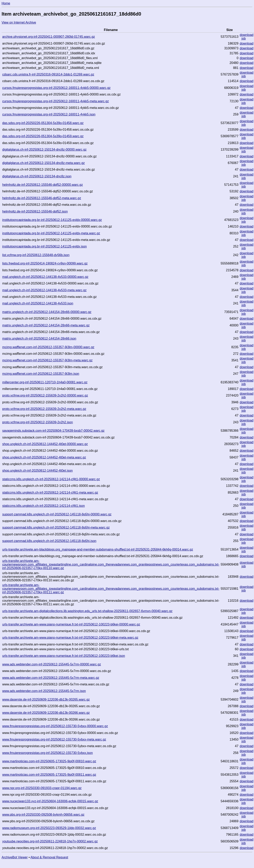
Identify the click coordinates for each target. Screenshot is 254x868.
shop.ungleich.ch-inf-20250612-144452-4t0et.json (37, 471)
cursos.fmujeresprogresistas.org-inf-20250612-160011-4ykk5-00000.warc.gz (56, 88)
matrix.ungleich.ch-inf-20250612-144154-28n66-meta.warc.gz (46, 325)
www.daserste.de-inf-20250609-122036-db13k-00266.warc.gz (46, 713)
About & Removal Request (49, 857)
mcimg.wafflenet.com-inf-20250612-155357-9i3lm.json (41, 374)
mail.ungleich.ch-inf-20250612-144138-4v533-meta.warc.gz (44, 290)
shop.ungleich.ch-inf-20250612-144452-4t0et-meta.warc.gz (44, 457)
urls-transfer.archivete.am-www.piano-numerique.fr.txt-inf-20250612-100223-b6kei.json (64, 656)
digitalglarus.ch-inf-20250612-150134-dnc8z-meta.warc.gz (43, 163)
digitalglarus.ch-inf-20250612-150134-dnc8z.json (37, 176)
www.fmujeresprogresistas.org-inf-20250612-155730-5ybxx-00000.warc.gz (55, 726)
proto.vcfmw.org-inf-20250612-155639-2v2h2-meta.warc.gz (44, 409)
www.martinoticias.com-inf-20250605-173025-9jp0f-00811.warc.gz (49, 775)
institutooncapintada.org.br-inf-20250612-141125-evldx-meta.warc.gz (51, 233)
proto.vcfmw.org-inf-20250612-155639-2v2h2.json (37, 422)
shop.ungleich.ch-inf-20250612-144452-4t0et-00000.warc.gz (45, 444)
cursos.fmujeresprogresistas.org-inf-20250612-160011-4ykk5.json (49, 114)
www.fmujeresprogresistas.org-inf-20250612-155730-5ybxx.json (47, 753)
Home (6, 3)
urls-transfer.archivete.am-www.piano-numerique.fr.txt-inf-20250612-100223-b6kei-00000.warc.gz (71, 624)
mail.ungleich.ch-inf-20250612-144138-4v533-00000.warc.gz (45, 277)
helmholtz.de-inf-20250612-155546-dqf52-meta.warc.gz (42, 198)
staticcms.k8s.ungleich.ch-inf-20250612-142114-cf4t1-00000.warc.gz (51, 479)
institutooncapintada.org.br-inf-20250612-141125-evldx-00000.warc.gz (52, 220)
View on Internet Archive (19, 22)
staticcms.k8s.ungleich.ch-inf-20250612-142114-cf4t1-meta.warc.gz (50, 493)
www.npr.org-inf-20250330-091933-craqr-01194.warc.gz (42, 788)
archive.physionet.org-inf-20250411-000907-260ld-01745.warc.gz (48, 37)
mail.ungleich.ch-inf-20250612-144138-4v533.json (38, 303)
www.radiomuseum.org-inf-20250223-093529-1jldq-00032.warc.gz (49, 828)
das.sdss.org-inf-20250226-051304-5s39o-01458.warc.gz (43, 123)
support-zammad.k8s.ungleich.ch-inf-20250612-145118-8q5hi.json (49, 541)
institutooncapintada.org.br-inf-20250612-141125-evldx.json (44, 246)
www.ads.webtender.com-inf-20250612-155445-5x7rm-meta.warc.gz (51, 678)
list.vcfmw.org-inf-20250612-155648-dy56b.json (36, 255)
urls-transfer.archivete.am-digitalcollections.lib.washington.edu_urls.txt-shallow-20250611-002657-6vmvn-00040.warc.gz (87, 611)
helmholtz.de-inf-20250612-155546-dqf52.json (35, 211)
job (243, 38)
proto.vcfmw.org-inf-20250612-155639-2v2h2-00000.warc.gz (45, 395)
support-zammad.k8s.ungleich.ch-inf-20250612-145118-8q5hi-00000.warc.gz (57, 514)
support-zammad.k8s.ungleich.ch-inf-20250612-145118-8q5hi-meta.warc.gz (56, 527)
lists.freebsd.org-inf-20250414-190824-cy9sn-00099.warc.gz (45, 263)
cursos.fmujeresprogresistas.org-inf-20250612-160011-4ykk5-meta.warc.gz (55, 101)
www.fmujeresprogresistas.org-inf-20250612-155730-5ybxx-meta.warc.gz (54, 739)
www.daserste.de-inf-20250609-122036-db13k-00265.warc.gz (46, 699)
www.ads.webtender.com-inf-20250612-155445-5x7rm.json (44, 691)
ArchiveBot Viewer (15, 857)
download (247, 35)
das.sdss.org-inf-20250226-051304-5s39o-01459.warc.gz (43, 136)
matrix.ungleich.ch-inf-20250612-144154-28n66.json (39, 339)
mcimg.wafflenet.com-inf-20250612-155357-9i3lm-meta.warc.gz (47, 360)
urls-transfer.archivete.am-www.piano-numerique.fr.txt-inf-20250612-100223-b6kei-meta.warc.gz (70, 638)
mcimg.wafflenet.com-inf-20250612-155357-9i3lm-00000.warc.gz (48, 347)
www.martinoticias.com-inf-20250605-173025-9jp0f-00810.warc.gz (49, 761)
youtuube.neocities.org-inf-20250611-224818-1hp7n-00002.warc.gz (50, 841)
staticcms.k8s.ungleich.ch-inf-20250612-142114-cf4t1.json (43, 506)
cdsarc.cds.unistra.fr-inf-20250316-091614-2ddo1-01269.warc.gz (48, 74)
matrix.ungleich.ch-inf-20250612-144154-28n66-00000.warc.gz (47, 312)
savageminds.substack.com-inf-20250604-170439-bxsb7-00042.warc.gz (53, 431)
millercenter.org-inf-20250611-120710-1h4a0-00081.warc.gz (45, 382)
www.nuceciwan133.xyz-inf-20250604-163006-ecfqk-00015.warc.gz (50, 801)
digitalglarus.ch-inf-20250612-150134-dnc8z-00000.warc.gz (44, 150)
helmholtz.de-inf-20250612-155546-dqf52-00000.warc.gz (42, 185)
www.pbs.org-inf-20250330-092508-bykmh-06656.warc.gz (43, 815)
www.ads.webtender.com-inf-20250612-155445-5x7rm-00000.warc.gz (52, 664)
